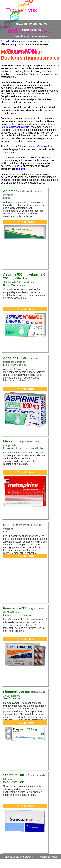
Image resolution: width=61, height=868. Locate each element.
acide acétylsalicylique (16, 127)
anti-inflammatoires (42, 147)
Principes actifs (31, 30)
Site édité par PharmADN (19, 857)
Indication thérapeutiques (30, 24)
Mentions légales (49, 857)
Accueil (5, 41)
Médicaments (19, 41)
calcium (20, 169)
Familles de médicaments (30, 36)
